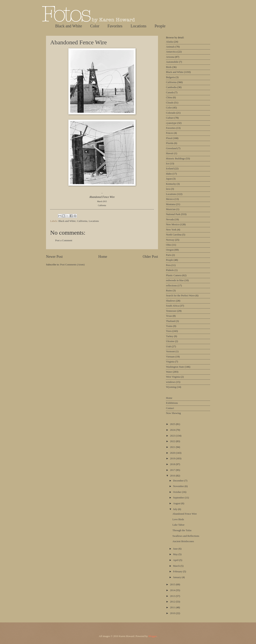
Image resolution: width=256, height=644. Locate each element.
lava (168, 189)
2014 (173, 590)
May (176, 554)
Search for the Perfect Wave (180, 296)
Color (95, 26)
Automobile (172, 62)
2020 (173, 453)
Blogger (152, 636)
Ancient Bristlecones (183, 541)
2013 (173, 596)
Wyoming (171, 387)
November (179, 486)
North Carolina (174, 235)
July (175, 509)
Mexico (170, 199)
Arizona (170, 57)
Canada (170, 92)
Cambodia (171, 87)
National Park (173, 214)
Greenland (171, 148)
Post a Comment (64, 240)
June (176, 549)
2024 (173, 430)
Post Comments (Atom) (72, 265)
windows (171, 382)
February (178, 572)
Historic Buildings (175, 159)
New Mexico (173, 224)
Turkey (170, 336)
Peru (168, 265)
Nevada (170, 219)
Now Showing (173, 413)
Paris (169, 255)
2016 (173, 476)
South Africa (172, 306)
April (176, 560)
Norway (170, 240)
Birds (169, 67)
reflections (171, 286)
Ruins (169, 291)
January (177, 577)
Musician (171, 209)
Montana (171, 204)
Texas (169, 316)
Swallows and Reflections (186, 536)
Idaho (169, 174)
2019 (173, 458)
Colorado (171, 113)
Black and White (69, 26)
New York (171, 230)
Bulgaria (170, 77)
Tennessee (171, 311)
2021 (173, 447)
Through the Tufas (182, 530)
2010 (173, 613)
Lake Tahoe (178, 525)
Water (169, 372)
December (179, 481)
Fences (170, 133)
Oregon (170, 250)
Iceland (170, 169)
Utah (168, 346)
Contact (170, 408)
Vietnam (170, 357)
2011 (173, 607)
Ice (168, 164)
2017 (173, 470)
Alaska (170, 42)
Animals (170, 47)
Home (103, 257)
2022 (173, 441)
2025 (173, 424)
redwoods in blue (175, 280)
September (179, 498)
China (169, 97)
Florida (170, 143)
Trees (169, 331)
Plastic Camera (174, 275)
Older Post (150, 257)
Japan (169, 179)
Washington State (175, 367)
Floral (169, 138)
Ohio (169, 245)
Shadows (171, 301)
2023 (173, 436)
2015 (173, 584)
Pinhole (170, 270)
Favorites (115, 26)
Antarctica (171, 52)
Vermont (170, 351)
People (160, 26)
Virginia (170, 362)
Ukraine (170, 341)
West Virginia (173, 377)
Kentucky (171, 184)
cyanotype (171, 123)
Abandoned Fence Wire (78, 42)
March (177, 566)
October (177, 492)
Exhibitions (172, 403)
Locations (138, 26)
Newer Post (54, 257)
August (177, 503)
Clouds (170, 103)
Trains (169, 326)
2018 (173, 464)
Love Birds (178, 519)
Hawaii (170, 153)
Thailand (171, 321)
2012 (173, 602)
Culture (170, 118)
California (82, 221)
